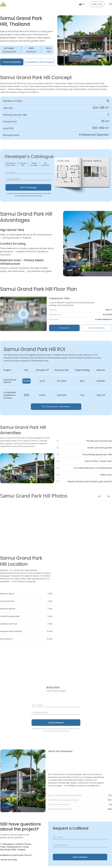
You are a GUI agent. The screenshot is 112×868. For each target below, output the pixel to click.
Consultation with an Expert (39, 62)
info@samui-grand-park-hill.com (16, 855)
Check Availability (12, 62)
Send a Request (80, 857)
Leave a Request (56, 723)
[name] (28, 172)
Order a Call (97, 4)
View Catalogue (28, 187)
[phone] (28, 179)
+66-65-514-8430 (9, 860)
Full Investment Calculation (56, 407)
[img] (23, 314)
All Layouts (64, 328)
